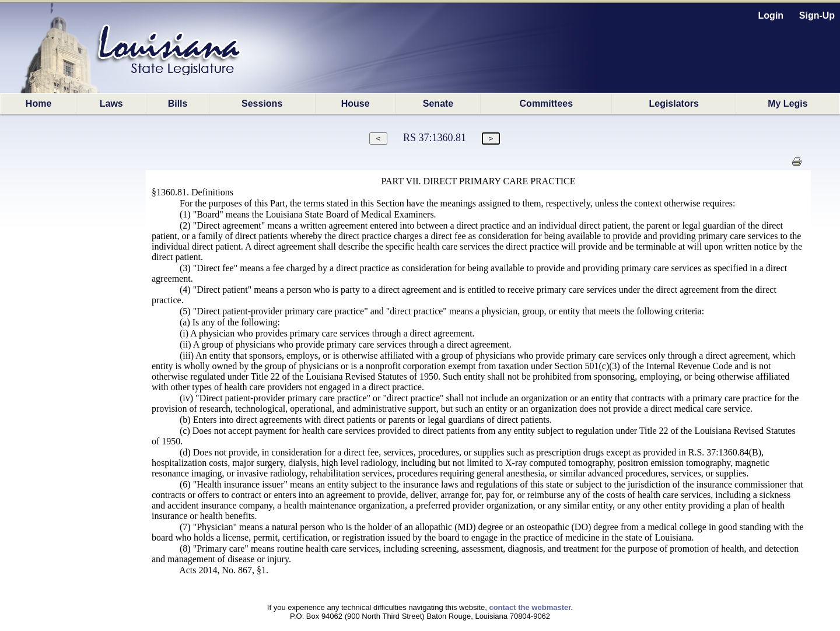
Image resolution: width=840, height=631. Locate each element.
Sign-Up (817, 15)
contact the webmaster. (531, 607)
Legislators (673, 104)
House (356, 104)
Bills (178, 104)
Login (771, 15)
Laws (111, 104)
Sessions (262, 104)
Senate (438, 104)
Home (38, 104)
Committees (547, 104)
